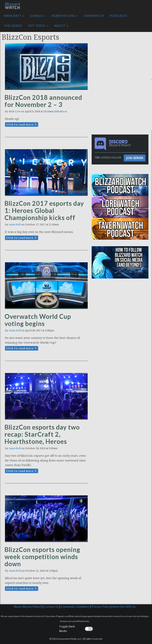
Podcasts (119, 16)
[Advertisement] (123, 54)
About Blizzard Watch (28, 607)
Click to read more (22, 124)
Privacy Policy (101, 607)
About (61, 26)
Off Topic (38, 26)
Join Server (135, 158)
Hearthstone (65, 16)
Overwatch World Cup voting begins (38, 320)
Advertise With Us (124, 607)
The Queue (13, 26)
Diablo (38, 16)
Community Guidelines (75, 607)
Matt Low (15, 111)
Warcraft (14, 16)
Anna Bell (15, 224)
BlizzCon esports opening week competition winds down (42, 557)
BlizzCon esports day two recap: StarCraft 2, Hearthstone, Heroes (42, 434)
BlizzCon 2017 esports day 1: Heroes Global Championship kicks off (44, 210)
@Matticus (60, 111)
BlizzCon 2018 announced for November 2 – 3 (43, 101)
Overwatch (94, 16)
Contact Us (51, 607)
